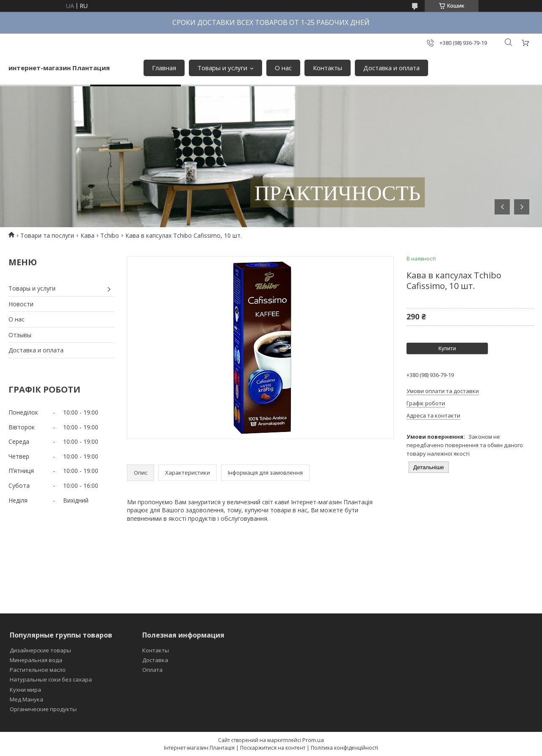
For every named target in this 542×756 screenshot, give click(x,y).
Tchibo (110, 235)
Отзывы (20, 335)
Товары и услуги (222, 68)
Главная (164, 68)
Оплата (152, 670)
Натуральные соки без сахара (51, 679)
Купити (447, 348)
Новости (21, 304)
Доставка (155, 660)
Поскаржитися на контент (273, 748)
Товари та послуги (47, 235)
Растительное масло (38, 670)
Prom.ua (313, 740)
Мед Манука (26, 699)
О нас (283, 68)
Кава (87, 235)
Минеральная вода (36, 660)
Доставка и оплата (391, 68)
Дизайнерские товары (40, 650)
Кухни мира (25, 690)
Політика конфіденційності (344, 748)
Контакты (328, 68)
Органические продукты (43, 709)
